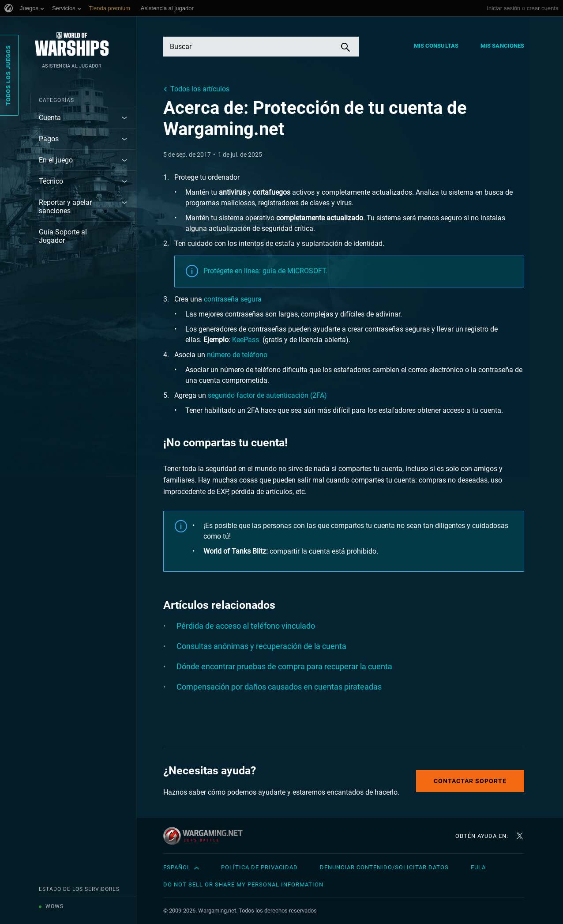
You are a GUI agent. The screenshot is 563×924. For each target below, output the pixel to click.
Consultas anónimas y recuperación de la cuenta (261, 646)
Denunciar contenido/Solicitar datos (384, 867)
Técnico (51, 181)
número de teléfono (237, 355)
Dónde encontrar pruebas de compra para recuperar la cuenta (284, 666)
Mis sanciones (502, 46)
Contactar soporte (470, 781)
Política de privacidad (259, 867)
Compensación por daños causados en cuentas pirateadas (279, 687)
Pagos (49, 139)
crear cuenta (543, 8)
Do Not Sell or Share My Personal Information (243, 884)
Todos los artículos (200, 89)
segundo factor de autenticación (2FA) (267, 395)
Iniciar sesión (503, 8)
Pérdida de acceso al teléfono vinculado (246, 626)
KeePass (246, 340)
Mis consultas (436, 46)
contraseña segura (233, 299)
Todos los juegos (8, 75)
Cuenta (50, 118)
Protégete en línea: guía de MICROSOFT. (265, 271)
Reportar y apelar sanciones (65, 207)
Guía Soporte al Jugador (63, 236)
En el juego (56, 160)
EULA (478, 867)
